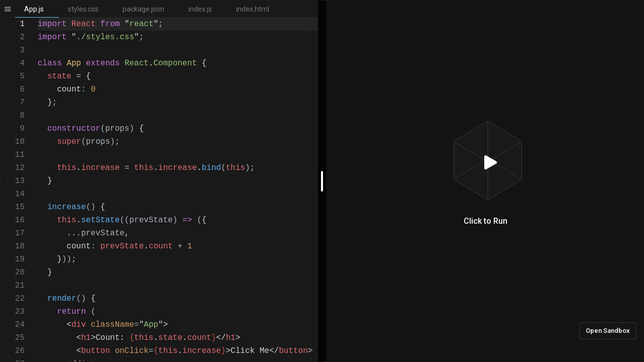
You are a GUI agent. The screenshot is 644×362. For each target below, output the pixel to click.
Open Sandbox (608, 331)
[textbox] (38, 18)
